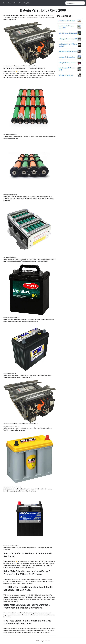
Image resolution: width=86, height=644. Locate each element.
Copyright (27, 3)
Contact (11, 3)
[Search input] (75, 3)
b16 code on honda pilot (66, 75)
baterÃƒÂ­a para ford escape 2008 (67, 69)
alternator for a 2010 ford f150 (68, 51)
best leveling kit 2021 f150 (67, 21)
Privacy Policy (18, 3)
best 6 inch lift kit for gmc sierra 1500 (66, 27)
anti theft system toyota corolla (68, 33)
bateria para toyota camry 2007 (68, 39)
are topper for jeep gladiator (67, 57)
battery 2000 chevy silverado (67, 63)
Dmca (5, 3)
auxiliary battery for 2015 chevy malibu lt (68, 45)
